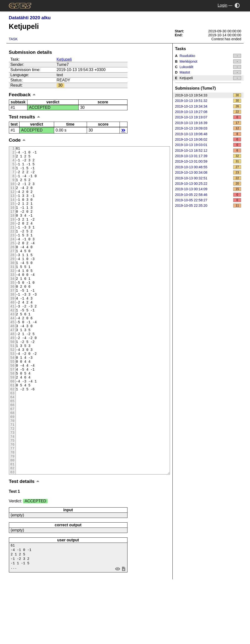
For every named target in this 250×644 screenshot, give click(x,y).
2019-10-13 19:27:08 (208, 112)
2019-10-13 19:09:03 (208, 128)
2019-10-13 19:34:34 (208, 106)
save (124, 631)
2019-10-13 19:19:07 (208, 117)
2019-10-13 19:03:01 (208, 145)
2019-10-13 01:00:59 (208, 161)
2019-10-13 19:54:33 (208, 95)
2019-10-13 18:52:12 (208, 151)
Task (13, 39)
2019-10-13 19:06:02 (208, 139)
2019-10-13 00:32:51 (208, 178)
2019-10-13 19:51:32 (208, 101)
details (123, 130)
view (117, 631)
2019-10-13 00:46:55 (208, 167)
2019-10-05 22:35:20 (208, 206)
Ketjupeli (64, 59)
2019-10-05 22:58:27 (208, 200)
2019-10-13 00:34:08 (208, 172)
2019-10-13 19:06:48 (208, 134)
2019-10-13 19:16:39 (208, 123)
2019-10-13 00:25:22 (208, 184)
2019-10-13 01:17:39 (208, 156)
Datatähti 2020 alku (30, 18)
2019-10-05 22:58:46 (208, 195)
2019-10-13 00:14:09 (208, 189)
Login (222, 5)
